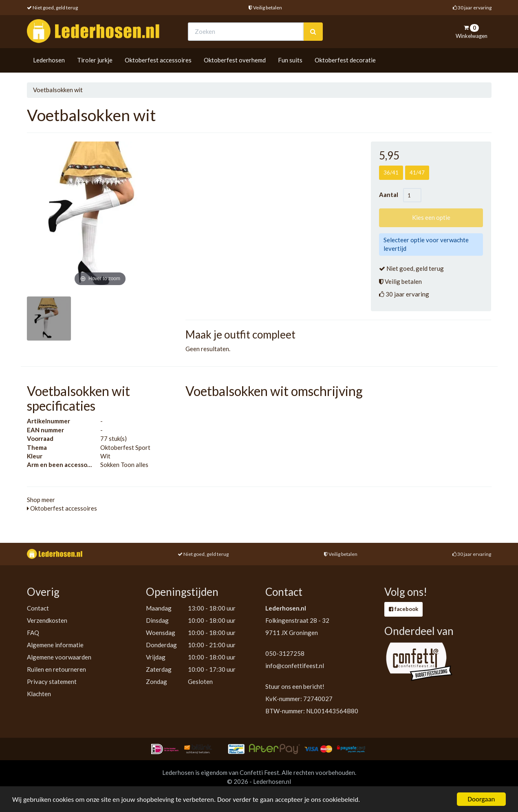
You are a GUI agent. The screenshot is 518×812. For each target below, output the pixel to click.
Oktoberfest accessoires (158, 60)
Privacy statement (52, 681)
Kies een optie (431, 217)
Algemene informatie (55, 645)
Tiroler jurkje (95, 60)
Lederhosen (49, 60)
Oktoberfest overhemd (235, 60)
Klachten (39, 694)
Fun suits (290, 60)
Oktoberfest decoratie (345, 60)
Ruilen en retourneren (56, 669)
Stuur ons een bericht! (295, 686)
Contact (38, 608)
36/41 (391, 173)
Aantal (391, 195)
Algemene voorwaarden (59, 657)
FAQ (33, 633)
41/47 (417, 173)
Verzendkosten (47, 620)
